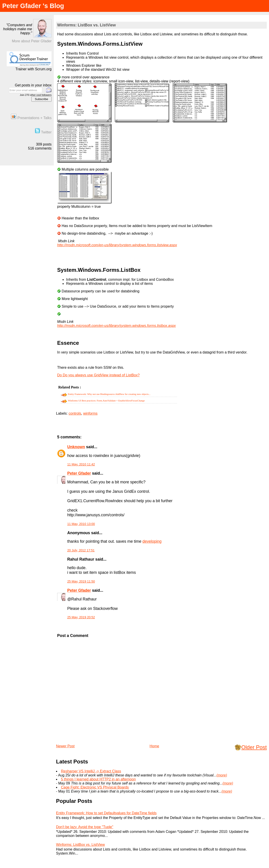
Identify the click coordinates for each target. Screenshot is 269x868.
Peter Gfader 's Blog (33, 6)
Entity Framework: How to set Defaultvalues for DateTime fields (106, 813)
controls (75, 413)
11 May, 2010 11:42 (81, 464)
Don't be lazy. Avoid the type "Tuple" (85, 827)
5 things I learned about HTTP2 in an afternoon (98, 779)
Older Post (254, 747)
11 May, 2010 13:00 (81, 524)
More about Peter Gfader (32, 41)
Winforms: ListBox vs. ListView (87, 25)
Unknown (76, 447)
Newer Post (65, 746)
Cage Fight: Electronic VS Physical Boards (95, 787)
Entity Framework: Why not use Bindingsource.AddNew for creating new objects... (109, 394)
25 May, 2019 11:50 (81, 581)
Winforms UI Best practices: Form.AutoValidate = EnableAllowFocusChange (106, 401)
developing (152, 541)
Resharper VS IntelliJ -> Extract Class (91, 771)
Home (154, 746)
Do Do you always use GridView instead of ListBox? (98, 375)
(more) (222, 775)
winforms (90, 413)
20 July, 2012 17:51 (81, 550)
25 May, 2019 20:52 (81, 617)
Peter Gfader (79, 473)
